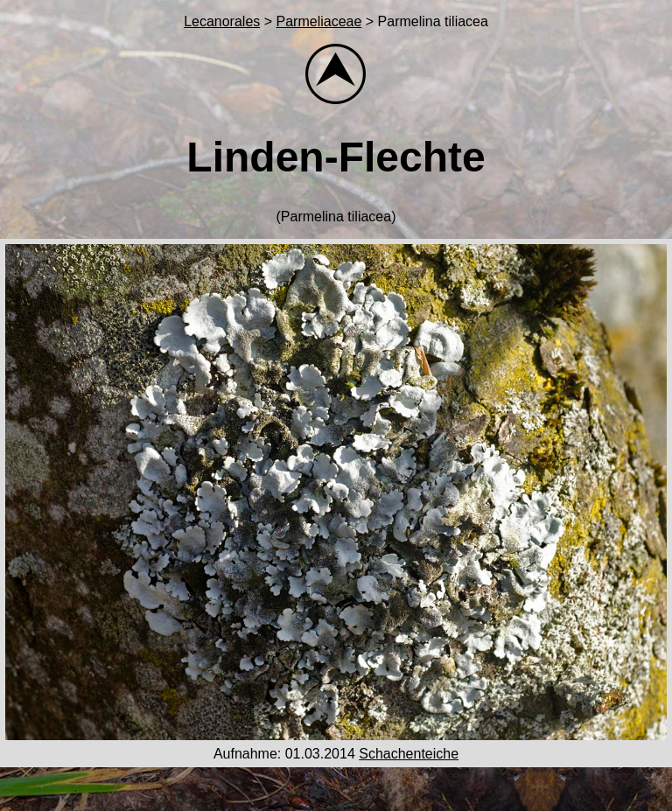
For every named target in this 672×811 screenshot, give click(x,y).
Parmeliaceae (319, 21)
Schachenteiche (409, 754)
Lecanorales (222, 21)
